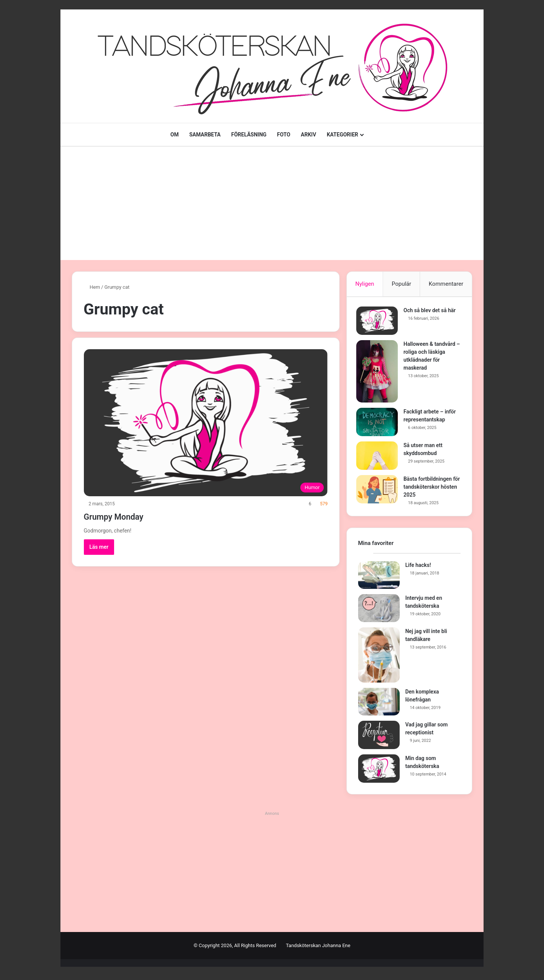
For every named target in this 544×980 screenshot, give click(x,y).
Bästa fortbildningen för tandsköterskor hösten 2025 (430, 489)
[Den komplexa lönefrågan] (379, 705)
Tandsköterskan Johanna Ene (318, 949)
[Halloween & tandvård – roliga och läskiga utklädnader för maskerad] (379, 373)
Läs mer (99, 547)
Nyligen (365, 284)
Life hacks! (418, 568)
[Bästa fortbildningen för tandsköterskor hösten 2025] (379, 491)
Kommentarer (446, 284)
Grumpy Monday (126, 516)
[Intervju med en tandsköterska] (379, 612)
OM (175, 135)
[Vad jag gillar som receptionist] (379, 739)
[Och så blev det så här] (379, 323)
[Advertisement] (272, 203)
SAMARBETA (205, 135)
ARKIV (308, 135)
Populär (402, 284)
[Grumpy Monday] (206, 423)
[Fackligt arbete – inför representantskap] (379, 424)
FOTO (284, 135)
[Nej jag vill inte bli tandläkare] (379, 658)
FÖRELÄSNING (249, 135)
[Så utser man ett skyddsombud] (379, 457)
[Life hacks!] (379, 579)
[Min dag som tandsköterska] (379, 772)
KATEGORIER (342, 135)
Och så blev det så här (431, 312)
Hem (92, 287)
